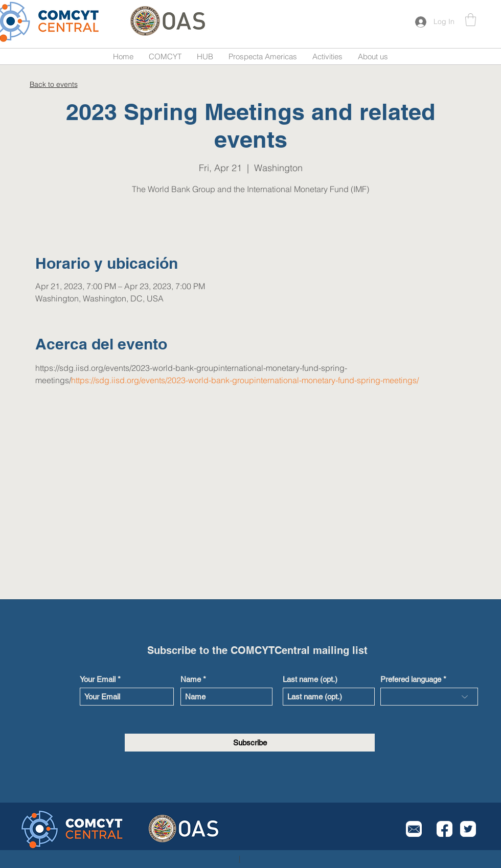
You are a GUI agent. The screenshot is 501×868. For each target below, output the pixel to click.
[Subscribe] (250, 743)
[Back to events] (53, 84)
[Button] (58, 22)
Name (191, 679)
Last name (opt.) (310, 679)
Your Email (98, 679)
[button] (471, 20)
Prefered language (411, 679)
